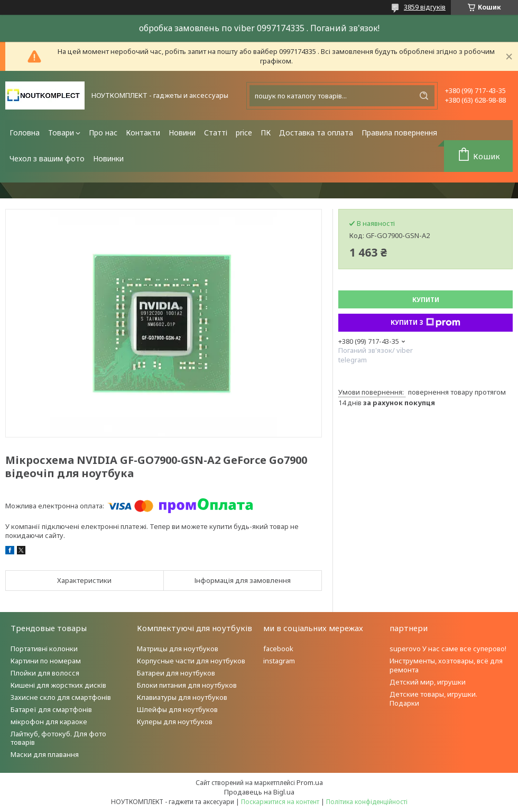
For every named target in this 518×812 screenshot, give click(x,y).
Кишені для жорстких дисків (58, 685)
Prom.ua (310, 782)
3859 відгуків (425, 7)
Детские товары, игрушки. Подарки (433, 699)
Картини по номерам (46, 661)
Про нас (103, 133)
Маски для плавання (45, 754)
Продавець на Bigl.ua (259, 792)
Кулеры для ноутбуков (175, 722)
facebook (278, 649)
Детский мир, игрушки (428, 682)
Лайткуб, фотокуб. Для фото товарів (58, 738)
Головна (25, 133)
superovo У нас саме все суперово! (448, 649)
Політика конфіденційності (367, 802)
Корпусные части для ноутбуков (191, 661)
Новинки (108, 158)
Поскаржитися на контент (280, 802)
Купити (426, 300)
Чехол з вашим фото (47, 158)
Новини (182, 133)
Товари (61, 133)
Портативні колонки (44, 649)
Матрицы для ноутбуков (178, 649)
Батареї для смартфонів (51, 709)
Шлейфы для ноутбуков (177, 709)
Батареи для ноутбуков (176, 673)
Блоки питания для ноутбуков (187, 685)
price (244, 133)
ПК (266, 133)
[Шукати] (424, 96)
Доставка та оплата (316, 133)
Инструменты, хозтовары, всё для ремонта (446, 665)
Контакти (143, 133)
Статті (216, 133)
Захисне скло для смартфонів (61, 697)
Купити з (425, 323)
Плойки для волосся (45, 673)
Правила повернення (399, 133)
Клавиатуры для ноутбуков (182, 697)
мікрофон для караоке (49, 722)
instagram (279, 661)
